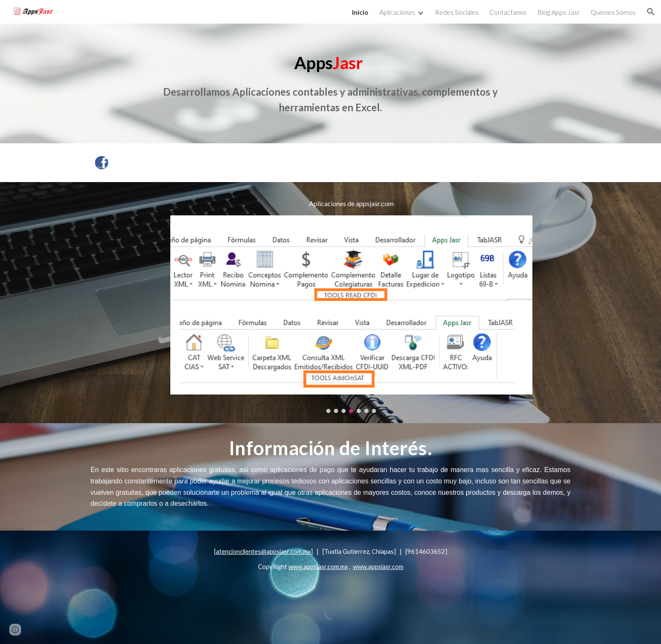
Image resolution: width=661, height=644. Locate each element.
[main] (330, 83)
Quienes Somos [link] (613, 12)
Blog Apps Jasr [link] (559, 12)
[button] (651, 12)
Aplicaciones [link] (397, 12)
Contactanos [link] (508, 12)
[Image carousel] (351, 314)
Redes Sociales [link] (457, 12)
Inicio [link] (360, 12)
